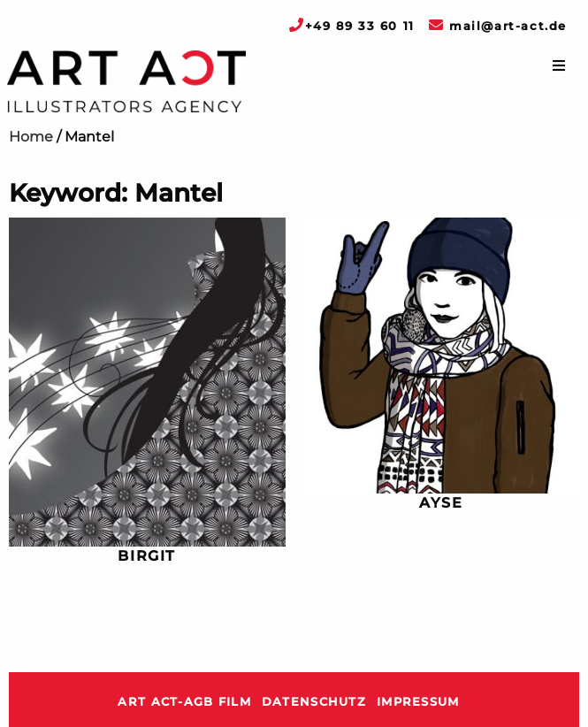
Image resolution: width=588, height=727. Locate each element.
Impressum (418, 702)
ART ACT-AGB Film (184, 702)
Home (31, 137)
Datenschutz (314, 702)
